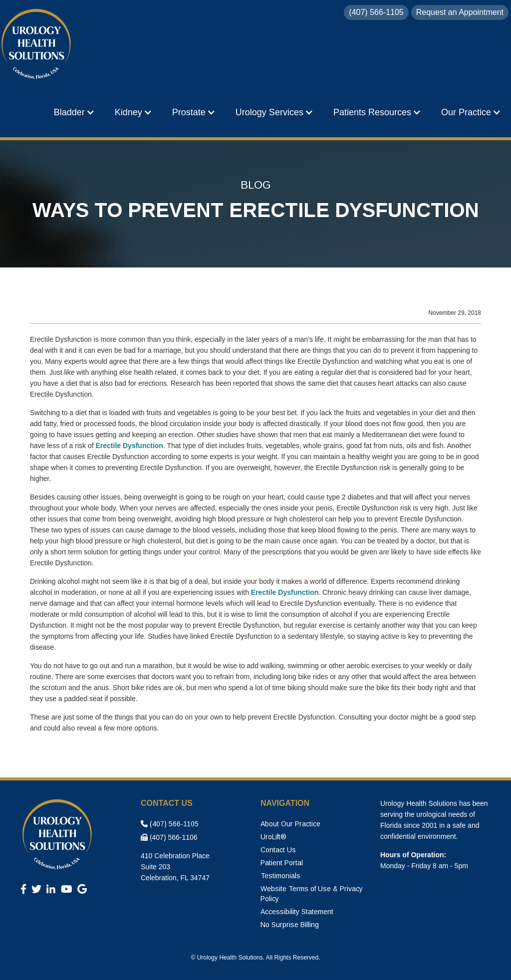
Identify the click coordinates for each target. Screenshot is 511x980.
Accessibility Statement (297, 912)
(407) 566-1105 (170, 824)
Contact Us (278, 850)
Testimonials (280, 876)
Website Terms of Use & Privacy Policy (312, 894)
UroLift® (273, 837)
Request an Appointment (460, 12)
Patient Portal (282, 863)
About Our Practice (290, 824)
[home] (37, 45)
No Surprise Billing (290, 925)
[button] (74, 112)
